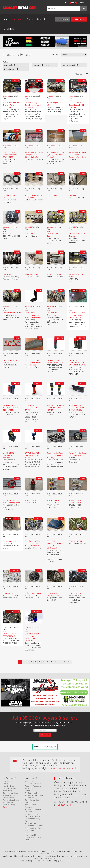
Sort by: (55, 55)
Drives (28, 791)
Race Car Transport (33, 786)
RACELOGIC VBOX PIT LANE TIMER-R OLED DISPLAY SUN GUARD (77, 408)
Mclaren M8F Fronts (33, 593)
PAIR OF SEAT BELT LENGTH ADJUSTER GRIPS (32, 408)
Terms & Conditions (11, 800)
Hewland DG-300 (76, 593)
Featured (7, 784)
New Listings (8, 786)
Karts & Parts (31, 805)
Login (73, 3)
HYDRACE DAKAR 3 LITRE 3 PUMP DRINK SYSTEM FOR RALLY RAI (78, 363)
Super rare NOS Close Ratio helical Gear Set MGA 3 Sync (55, 455)
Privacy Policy (9, 795)
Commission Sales (11, 793)
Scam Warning (9, 805)
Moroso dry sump (10, 541)
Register (83, 3)
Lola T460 (73, 195)
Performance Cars (32, 816)
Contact (41, 19)
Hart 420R (29, 234)
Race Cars (29, 781)
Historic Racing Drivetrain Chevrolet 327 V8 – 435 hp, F (33, 105)
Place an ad (79, 19)
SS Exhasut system (32, 274)
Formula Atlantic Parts (12, 313)
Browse (6, 781)
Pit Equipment (31, 793)
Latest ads (63, 19)
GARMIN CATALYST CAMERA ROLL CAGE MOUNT (32, 455)
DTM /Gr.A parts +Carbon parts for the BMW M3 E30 (11, 155)
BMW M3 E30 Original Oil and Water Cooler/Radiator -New (77, 155)
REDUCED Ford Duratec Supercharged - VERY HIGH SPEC (78, 105)
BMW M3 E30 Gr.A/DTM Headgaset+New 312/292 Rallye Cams (34, 155)
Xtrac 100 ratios (9, 593)
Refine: (6, 62)
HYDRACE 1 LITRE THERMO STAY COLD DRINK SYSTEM (10, 408)
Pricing (30, 19)
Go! (83, 9)
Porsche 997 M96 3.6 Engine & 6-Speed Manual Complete (33, 543)
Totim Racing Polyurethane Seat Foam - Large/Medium (34, 315)
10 (56, 662)
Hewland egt (52, 195)
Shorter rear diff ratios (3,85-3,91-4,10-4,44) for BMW (56, 155)
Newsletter (8, 29)
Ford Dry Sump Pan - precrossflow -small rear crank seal (33, 363)
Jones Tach (7, 234)
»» (69, 662)
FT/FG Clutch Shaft (54, 274)
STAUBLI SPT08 (31, 500)
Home (6, 19)
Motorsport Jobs (32, 814)
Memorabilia (30, 823)
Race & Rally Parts (33, 784)
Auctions (29, 807)
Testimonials (8, 798)
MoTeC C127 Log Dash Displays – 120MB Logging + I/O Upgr (77, 315)
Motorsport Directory (34, 826)
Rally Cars (29, 788)
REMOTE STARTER (76, 541)
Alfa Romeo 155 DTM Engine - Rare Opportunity (11, 105)
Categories (18, 19)
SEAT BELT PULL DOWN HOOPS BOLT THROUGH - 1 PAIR (56, 408)
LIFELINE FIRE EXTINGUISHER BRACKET (9, 455)
